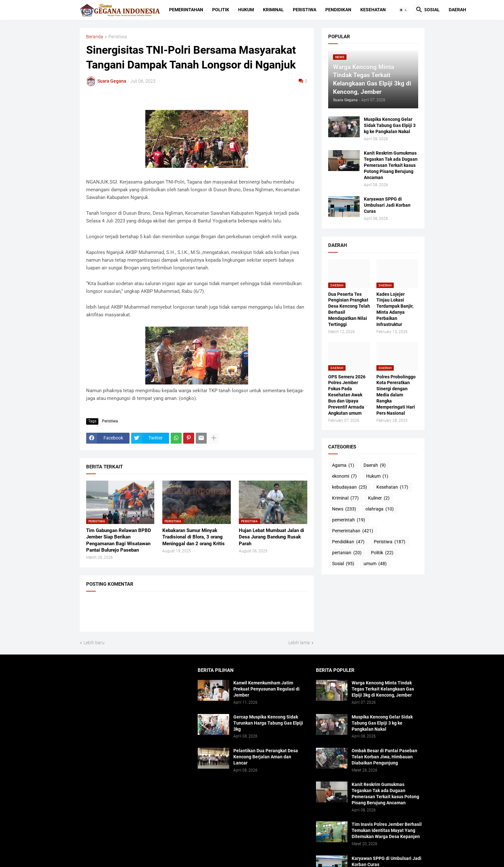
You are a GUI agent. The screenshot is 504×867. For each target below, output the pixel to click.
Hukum (246, 10)
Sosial (432, 10)
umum (375, 564)
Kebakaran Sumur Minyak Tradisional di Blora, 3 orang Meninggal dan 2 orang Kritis (194, 537)
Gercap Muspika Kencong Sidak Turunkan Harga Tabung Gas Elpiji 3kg (268, 723)
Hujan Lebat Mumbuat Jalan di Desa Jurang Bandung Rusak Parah (271, 537)
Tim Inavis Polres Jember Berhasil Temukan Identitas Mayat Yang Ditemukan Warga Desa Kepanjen (387, 830)
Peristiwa (305, 10)
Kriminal (273, 10)
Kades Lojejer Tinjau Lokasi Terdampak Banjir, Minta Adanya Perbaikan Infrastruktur (395, 309)
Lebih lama (299, 643)
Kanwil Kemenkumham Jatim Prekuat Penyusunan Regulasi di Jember (266, 689)
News (344, 509)
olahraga (380, 509)
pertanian (347, 553)
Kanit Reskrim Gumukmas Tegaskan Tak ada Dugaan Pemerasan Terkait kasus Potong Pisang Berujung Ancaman (391, 165)
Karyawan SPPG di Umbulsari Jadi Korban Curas (387, 205)
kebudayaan (350, 487)
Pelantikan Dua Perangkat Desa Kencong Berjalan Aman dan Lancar (266, 757)
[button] (403, 10)
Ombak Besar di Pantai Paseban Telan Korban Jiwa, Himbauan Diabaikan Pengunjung (384, 757)
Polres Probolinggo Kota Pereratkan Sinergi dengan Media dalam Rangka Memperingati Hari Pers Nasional (396, 395)
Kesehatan (373, 10)
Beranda (95, 37)
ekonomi (344, 476)
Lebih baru (94, 643)
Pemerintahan (186, 10)
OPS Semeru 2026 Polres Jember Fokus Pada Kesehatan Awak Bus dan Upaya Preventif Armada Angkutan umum (347, 395)
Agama (343, 465)
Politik (221, 10)
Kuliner (379, 498)
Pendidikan (338, 10)
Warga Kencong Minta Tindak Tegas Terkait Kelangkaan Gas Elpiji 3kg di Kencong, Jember (383, 689)
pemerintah (349, 520)
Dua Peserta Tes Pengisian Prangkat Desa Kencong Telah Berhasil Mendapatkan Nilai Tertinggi (349, 309)
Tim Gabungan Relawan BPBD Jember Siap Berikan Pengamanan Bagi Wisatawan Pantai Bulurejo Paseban (119, 540)
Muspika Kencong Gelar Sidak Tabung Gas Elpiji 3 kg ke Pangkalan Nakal (390, 125)
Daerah (457, 10)
